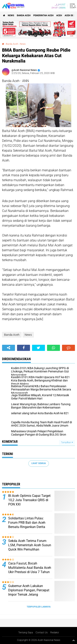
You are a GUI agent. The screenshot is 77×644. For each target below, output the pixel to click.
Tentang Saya (26, 633)
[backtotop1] (74, 640)
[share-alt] (9, 348)
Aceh (59, 15)
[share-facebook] (24, 348)
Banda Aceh (24, 15)
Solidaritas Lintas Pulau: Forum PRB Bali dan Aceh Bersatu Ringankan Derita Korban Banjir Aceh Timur (27, 525)
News (11, 15)
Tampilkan (67, 442)
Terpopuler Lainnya (39, 607)
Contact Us (42, 633)
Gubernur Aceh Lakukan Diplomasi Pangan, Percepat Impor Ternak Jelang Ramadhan (29, 592)
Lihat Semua (39, 463)
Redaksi (55, 633)
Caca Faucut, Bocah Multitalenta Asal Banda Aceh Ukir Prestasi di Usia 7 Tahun (30, 568)
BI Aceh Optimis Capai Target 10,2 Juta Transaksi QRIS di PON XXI (29, 500)
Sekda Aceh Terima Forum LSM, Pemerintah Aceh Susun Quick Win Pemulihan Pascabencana (30, 547)
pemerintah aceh (43, 15)
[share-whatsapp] (53, 348)
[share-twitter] (38, 348)
